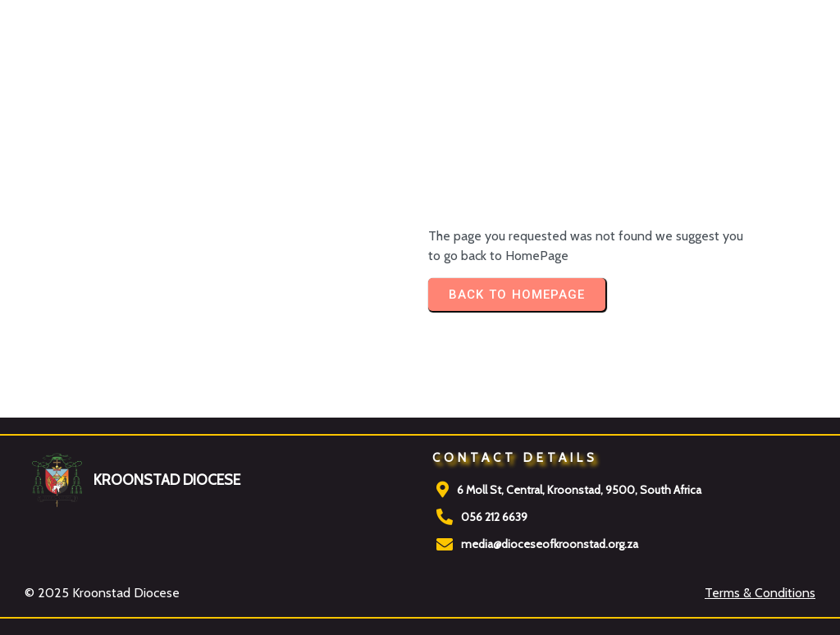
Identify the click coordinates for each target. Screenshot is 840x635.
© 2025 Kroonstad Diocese (102, 593)
